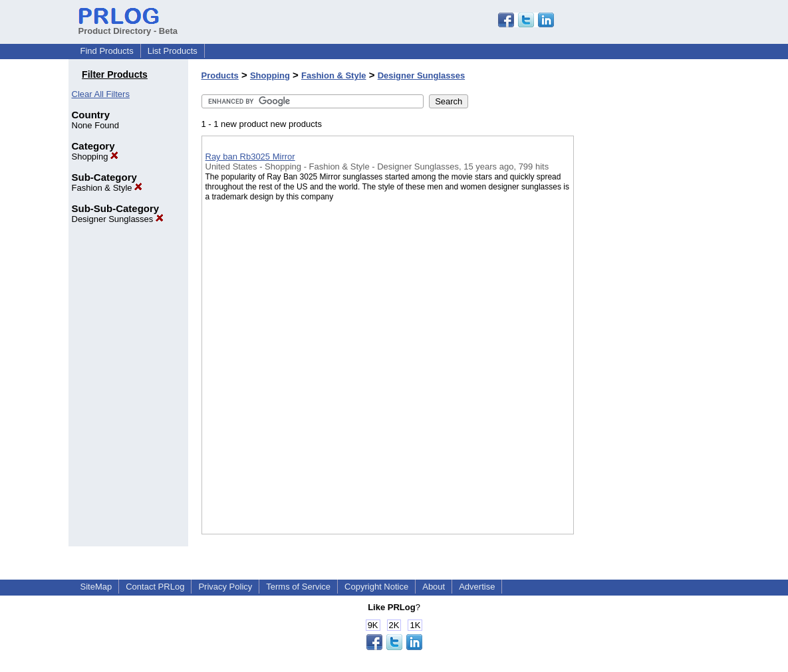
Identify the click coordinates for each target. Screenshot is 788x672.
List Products (173, 51)
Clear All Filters (101, 94)
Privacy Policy (225, 587)
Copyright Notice (376, 587)
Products (220, 75)
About (434, 587)
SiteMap (96, 587)
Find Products (107, 51)
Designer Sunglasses (118, 219)
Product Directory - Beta (128, 26)
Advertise (477, 587)
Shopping (95, 157)
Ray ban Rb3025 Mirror (250, 157)
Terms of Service (298, 587)
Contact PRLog (155, 587)
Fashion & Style (107, 188)
